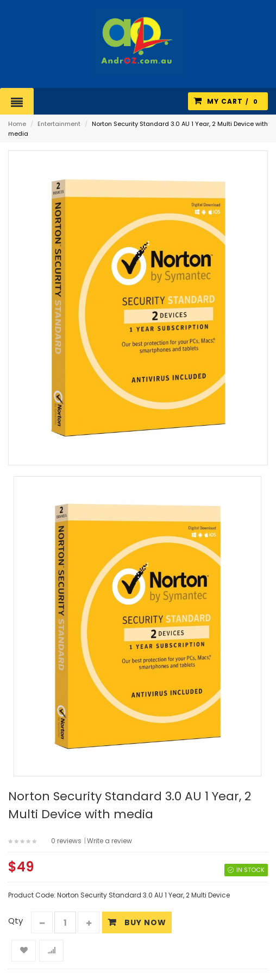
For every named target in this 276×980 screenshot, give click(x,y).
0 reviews (66, 841)
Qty (15, 921)
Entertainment (59, 124)
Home (17, 124)
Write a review (109, 841)
